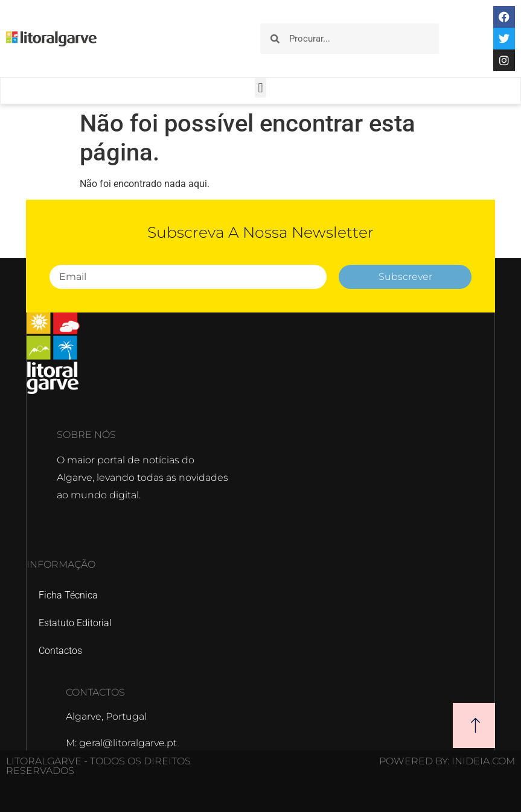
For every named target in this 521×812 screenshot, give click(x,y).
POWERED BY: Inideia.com (447, 761)
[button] (260, 88)
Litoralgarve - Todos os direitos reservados (98, 766)
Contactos (60, 651)
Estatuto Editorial (75, 623)
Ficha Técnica (68, 595)
